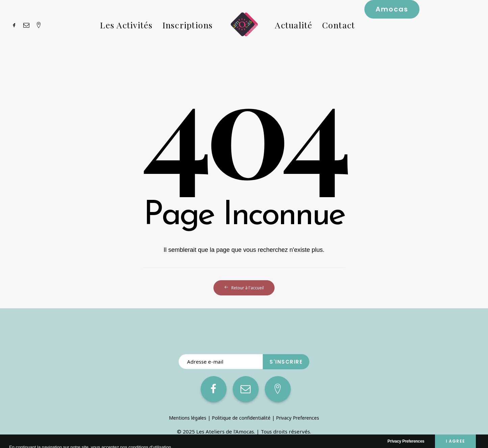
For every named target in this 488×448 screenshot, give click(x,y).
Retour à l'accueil (244, 288)
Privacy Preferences (298, 418)
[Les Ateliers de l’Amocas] (244, 25)
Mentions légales (188, 418)
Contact (339, 25)
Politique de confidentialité (241, 418)
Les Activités (126, 25)
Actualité (294, 25)
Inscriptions (188, 25)
